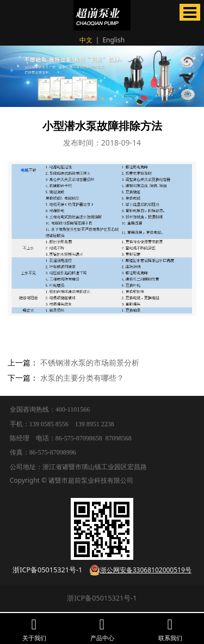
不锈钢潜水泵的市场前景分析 (90, 362)
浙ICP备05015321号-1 (102, 598)
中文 (86, 40)
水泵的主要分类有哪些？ (82, 378)
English (113, 40)
